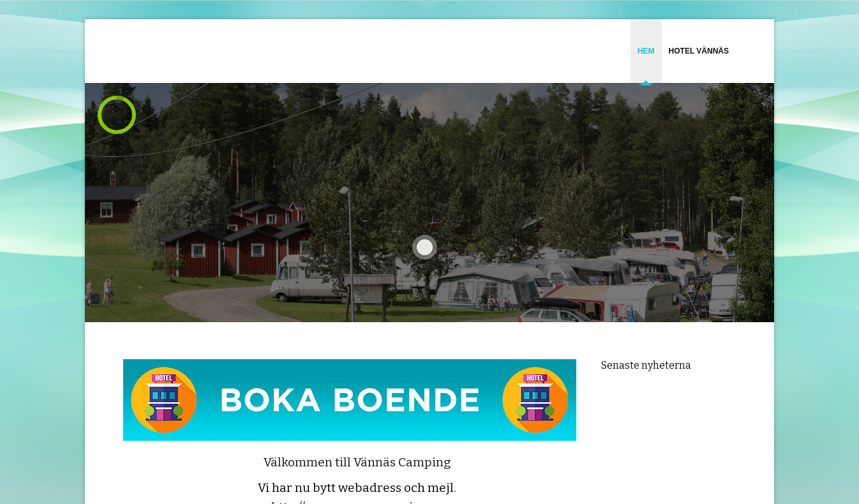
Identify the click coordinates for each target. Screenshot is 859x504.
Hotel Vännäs (699, 51)
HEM (646, 51)
